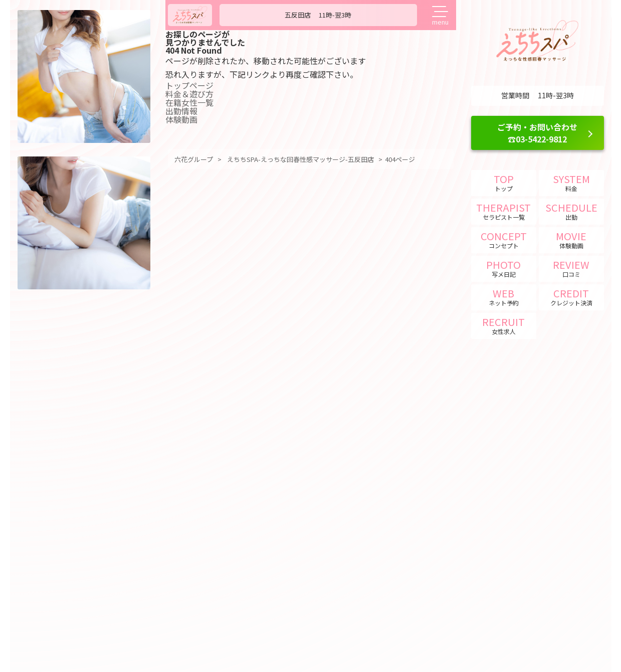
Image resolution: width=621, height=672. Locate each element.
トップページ (193, 85)
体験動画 (185, 119)
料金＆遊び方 (193, 94)
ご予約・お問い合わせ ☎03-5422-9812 (537, 133)
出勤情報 (185, 111)
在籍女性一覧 (193, 102)
